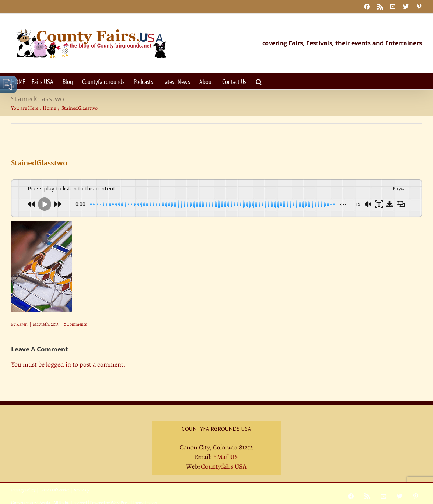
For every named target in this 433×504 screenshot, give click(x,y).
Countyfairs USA (224, 466)
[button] (259, 81)
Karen (22, 324)
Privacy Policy (23, 490)
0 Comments (75, 324)
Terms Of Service (55, 490)
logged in (59, 364)
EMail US (226, 457)
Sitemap (81, 490)
